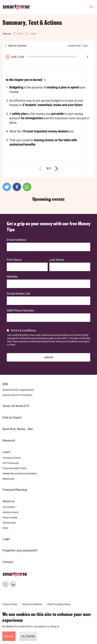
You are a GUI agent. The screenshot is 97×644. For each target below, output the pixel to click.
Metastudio (9, 479)
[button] (7, 187)
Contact (8, 562)
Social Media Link (19, 294)
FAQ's (5, 528)
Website (12, 277)
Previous (42, 169)
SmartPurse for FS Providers (17, 395)
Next (56, 169)
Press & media (10, 517)
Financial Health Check (14, 468)
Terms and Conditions (67, 341)
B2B (5, 384)
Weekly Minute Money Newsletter (20, 474)
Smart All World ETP (16, 406)
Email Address (16, 240)
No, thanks (28, 636)
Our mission (9, 507)
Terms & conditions (23, 330)
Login (6, 539)
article (33, 34)
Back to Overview (17, 46)
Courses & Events (12, 458)
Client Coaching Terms (59, 604)
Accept (9, 636)
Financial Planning (15, 490)
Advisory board (10, 512)
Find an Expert (12, 417)
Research (9, 440)
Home (7, 573)
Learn (6, 452)
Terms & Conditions (32, 604)
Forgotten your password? (20, 550)
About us (9, 501)
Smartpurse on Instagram (5, 585)
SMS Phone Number (20, 310)
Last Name (57, 260)
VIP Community (11, 463)
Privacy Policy (81, 335)
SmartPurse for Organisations (18, 390)
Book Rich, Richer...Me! (18, 429)
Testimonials (9, 523)
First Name (14, 260)
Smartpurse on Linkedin (13, 585)
